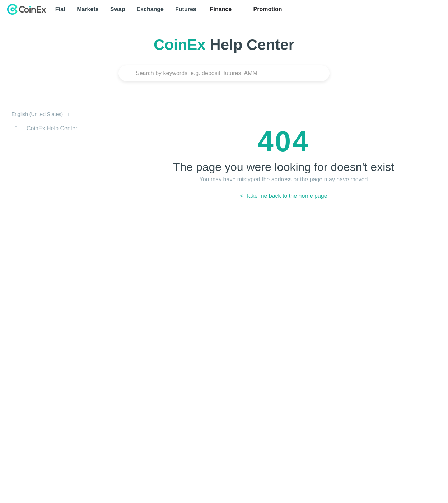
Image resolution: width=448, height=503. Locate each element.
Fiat (60, 9)
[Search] (224, 73)
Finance (221, 9)
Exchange (150, 9)
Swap (118, 9)
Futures (186, 9)
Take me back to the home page (286, 196)
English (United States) (38, 114)
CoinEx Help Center (52, 128)
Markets (88, 9)
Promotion (267, 9)
